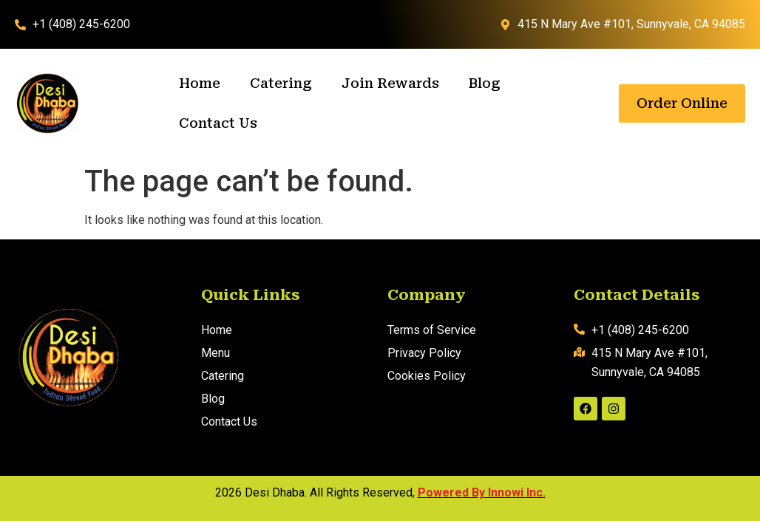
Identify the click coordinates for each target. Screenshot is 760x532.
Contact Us (218, 123)
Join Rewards (390, 83)
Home (200, 83)
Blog (485, 83)
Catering (281, 83)
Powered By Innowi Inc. (482, 492)
